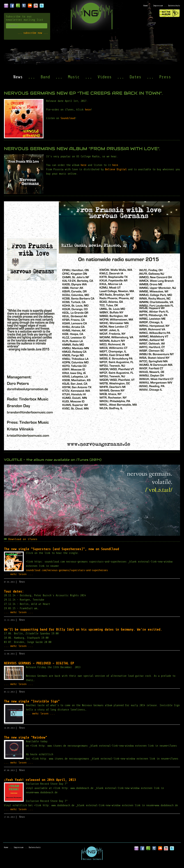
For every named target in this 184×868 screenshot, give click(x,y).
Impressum (158, 6)
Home (146, 6)
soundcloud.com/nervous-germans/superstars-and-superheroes (67, 570)
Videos (105, 77)
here (88, 110)
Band (45, 77)
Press (165, 77)
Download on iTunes (23, 539)
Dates (135, 77)
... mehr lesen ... (19, 574)
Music (74, 77)
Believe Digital (116, 169)
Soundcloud (68, 118)
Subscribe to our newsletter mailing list (25, 18)
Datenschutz (174, 6)
